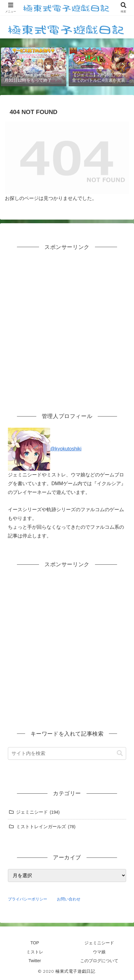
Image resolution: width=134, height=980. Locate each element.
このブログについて (99, 961)
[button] (123, 66)
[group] (34, 66)
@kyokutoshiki (45, 449)
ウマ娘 (99, 952)
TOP (35, 943)
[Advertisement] (67, 325)
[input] (67, 753)
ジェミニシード (99, 943)
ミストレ (35, 952)
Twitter (35, 961)
